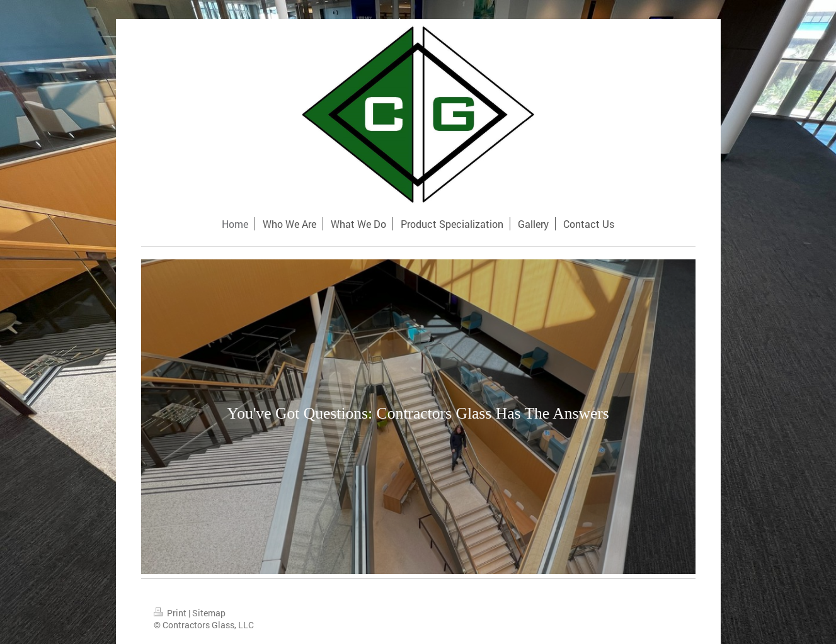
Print (171, 613)
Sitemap (209, 613)
